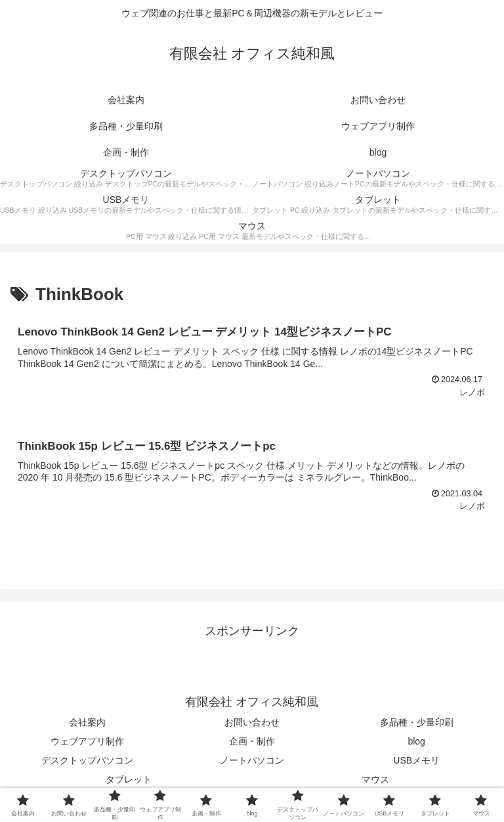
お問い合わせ (252, 722)
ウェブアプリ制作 (87, 741)
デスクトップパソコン (87, 760)
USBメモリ (416, 760)
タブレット (129, 779)
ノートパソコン (252, 760)
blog (416, 741)
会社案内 (87, 722)
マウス (375, 779)
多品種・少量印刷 (417, 722)
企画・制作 (252, 741)
